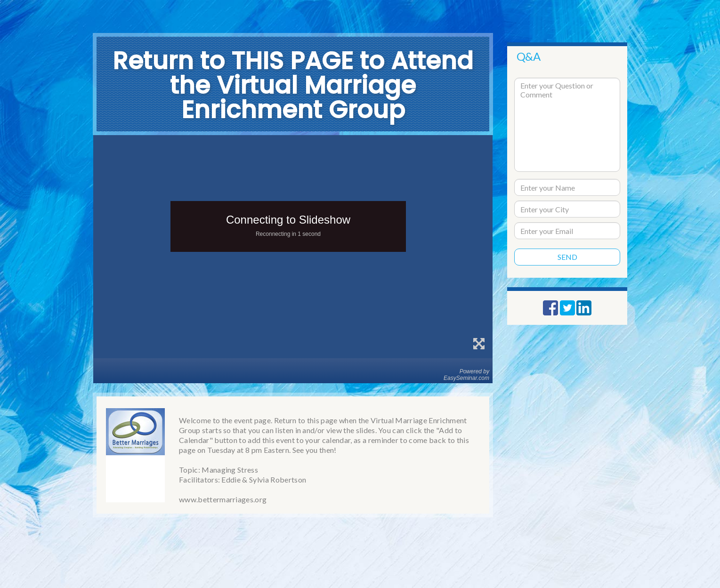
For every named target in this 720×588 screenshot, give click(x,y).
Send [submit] (567, 257)
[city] (567, 209)
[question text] (567, 125)
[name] (567, 187)
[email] (567, 231)
